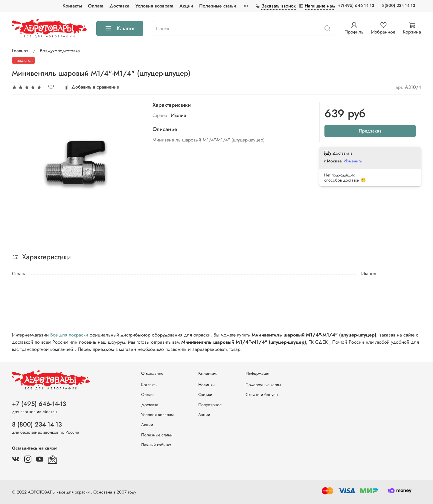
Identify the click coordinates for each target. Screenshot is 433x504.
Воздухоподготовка (60, 51)
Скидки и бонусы (262, 395)
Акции (186, 6)
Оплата (96, 6)
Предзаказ (370, 131)
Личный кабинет (156, 445)
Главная (20, 51)
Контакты (72, 6)
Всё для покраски (69, 335)
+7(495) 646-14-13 (356, 5)
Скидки (205, 395)
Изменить (353, 161)
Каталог (120, 28)
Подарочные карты (263, 385)
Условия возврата (154, 6)
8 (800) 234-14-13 (37, 424)
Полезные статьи (218, 6)
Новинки (206, 385)
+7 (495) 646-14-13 (39, 404)
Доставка (119, 6)
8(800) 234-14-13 (399, 5)
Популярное (210, 405)
